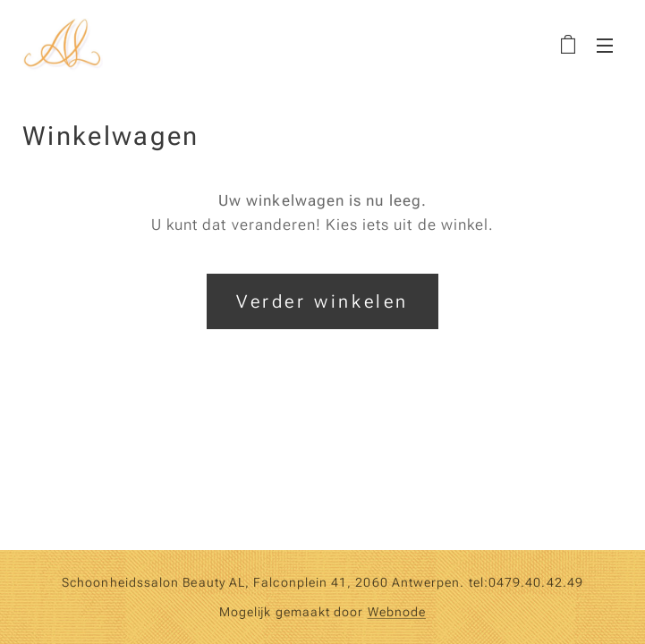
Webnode (397, 612)
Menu (605, 46)
